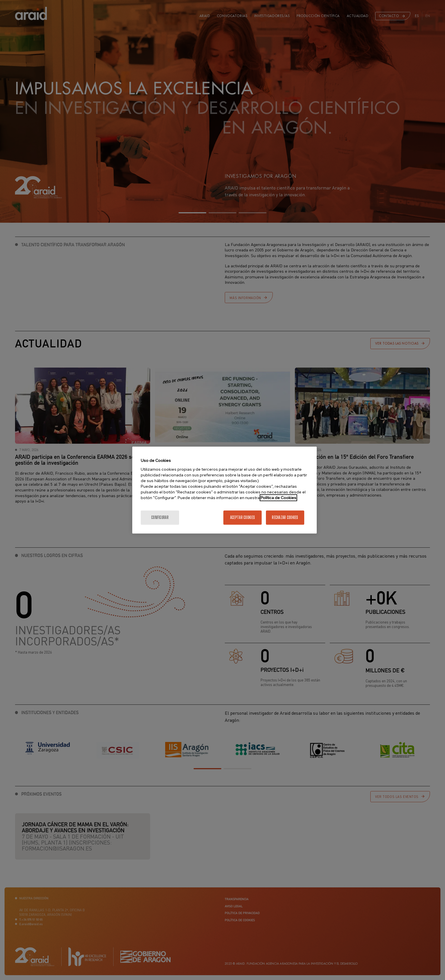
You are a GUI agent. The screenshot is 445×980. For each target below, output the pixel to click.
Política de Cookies (278, 498)
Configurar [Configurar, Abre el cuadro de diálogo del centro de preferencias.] (160, 517)
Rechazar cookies (285, 517)
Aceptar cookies (243, 517)
